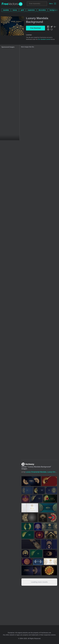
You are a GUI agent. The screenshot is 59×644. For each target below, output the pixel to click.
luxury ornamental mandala (36, 472)
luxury (15, 10)
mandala (6, 10)
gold (22, 10)
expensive (31, 10)
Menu (51, 4)
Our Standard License (44, 39)
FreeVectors (12, 4)
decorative (42, 10)
